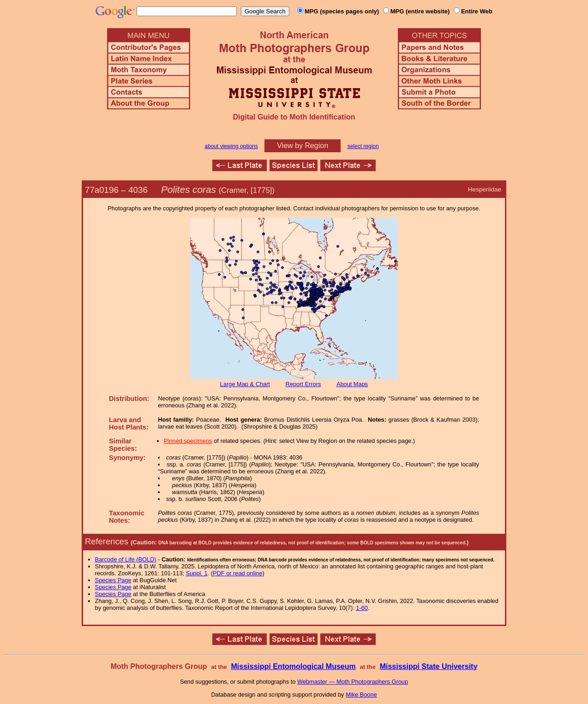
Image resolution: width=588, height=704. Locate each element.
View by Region (303, 146)
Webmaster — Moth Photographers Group (353, 682)
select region (363, 146)
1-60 (362, 608)
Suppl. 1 (197, 573)
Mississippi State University (429, 666)
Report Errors (303, 384)
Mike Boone (361, 695)
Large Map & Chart (245, 384)
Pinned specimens (188, 441)
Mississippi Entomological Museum (293, 666)
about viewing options (231, 146)
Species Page (113, 580)
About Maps (352, 384)
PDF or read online (237, 573)
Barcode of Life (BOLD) (126, 559)
